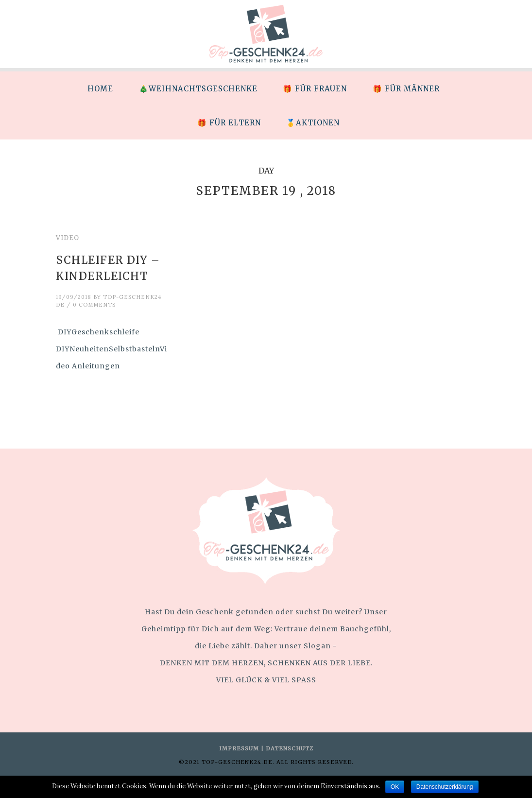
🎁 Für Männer (406, 89)
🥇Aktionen (313, 123)
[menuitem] (100, 88)
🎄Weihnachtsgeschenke (198, 89)
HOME (100, 89)
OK (395, 787)
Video (68, 238)
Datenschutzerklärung (445, 787)
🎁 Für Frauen (315, 89)
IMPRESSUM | (242, 748)
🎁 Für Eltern (229, 123)
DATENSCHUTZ (290, 748)
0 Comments (94, 305)
